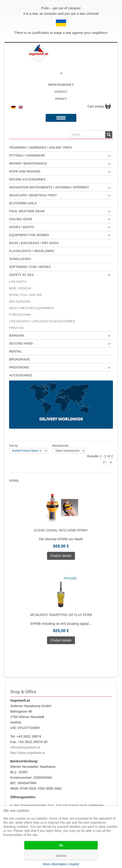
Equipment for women (29, 235)
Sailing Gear (21, 219)
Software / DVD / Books (30, 267)
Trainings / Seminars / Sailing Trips (40, 148)
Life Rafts (18, 282)
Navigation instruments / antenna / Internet (49, 187)
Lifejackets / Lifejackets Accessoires (42, 321)
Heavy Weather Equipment (32, 308)
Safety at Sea (21, 275)
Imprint (74, 864)
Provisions (19, 367)
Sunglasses (20, 259)
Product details (61, 556)
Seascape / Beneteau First (33, 195)
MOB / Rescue (20, 288)
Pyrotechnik (20, 315)
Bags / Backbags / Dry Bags (34, 243)
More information (55, 864)
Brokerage (19, 359)
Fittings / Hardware (27, 155)
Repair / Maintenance (28, 163)
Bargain (16, 335)
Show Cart (108, 106)
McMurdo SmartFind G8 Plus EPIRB (61, 615)
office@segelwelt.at (25, 747)
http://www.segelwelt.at (28, 753)
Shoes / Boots (22, 227)
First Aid (16, 328)
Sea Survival (20, 301)
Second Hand (21, 343)
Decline (61, 856)
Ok (61, 845)
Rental (15, 351)
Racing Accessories (27, 179)
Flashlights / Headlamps (32, 251)
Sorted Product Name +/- (27, 451)
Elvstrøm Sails (23, 203)
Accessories (21, 375)
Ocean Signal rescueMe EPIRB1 (61, 530)
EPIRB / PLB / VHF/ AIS (25, 295)
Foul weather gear (27, 211)
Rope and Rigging (25, 171)
